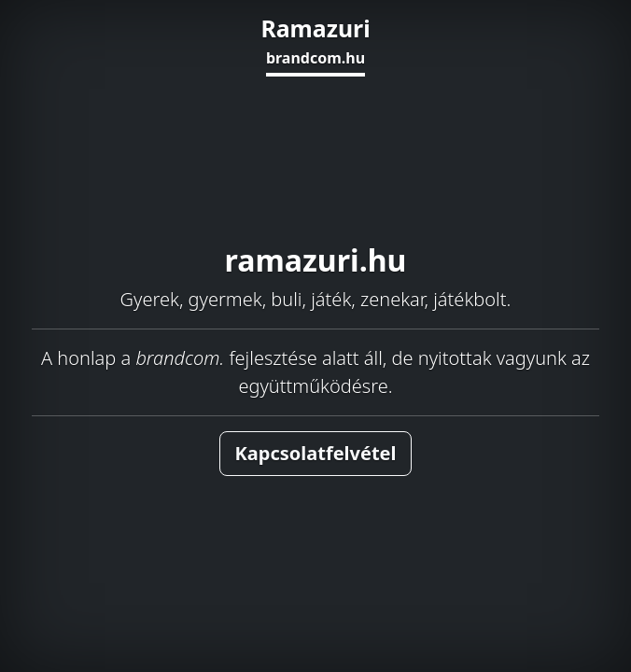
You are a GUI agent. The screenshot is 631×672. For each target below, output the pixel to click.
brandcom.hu (315, 58)
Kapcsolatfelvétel (316, 453)
